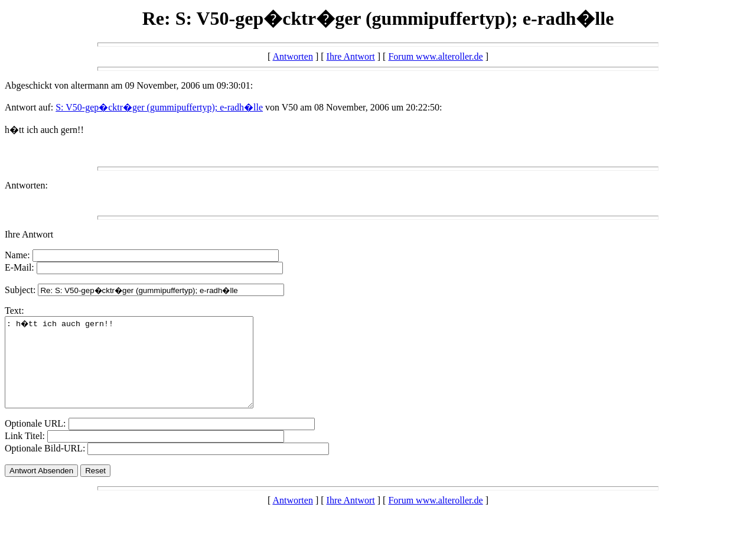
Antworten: (26, 185)
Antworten (292, 56)
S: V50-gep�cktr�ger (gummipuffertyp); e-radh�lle (159, 107)
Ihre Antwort (351, 56)
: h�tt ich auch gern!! (144, 371)
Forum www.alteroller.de (435, 56)
